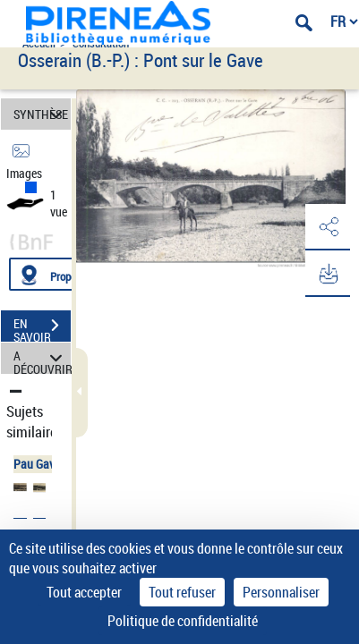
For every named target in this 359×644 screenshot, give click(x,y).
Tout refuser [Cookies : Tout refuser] (182, 592)
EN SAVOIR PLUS (42, 327)
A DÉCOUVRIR (42, 358)
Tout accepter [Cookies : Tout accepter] (84, 592)
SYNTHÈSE (41, 114)
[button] (328, 227)
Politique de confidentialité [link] (183, 621)
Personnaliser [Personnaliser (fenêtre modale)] (281, 592)
